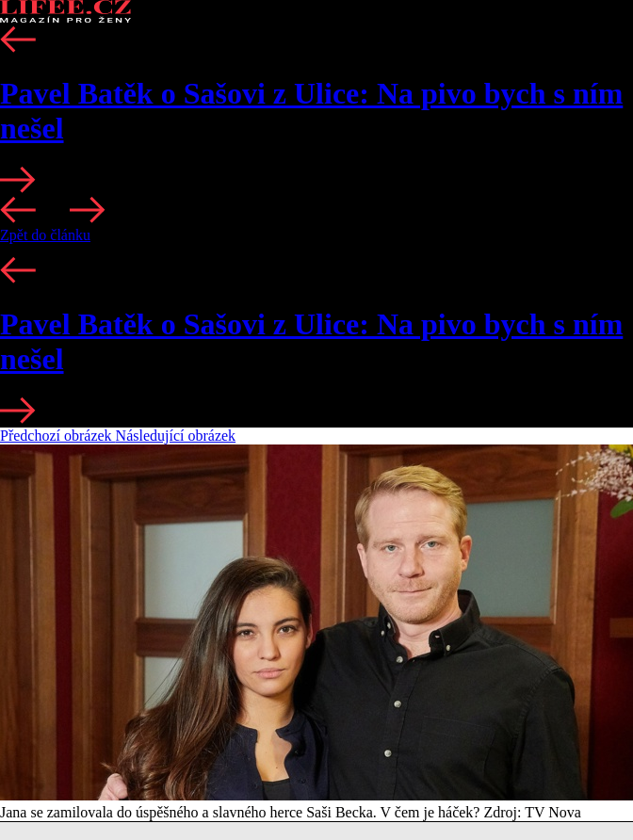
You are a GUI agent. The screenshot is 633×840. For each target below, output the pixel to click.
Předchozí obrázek (58, 436)
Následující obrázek (176, 436)
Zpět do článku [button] (45, 235)
